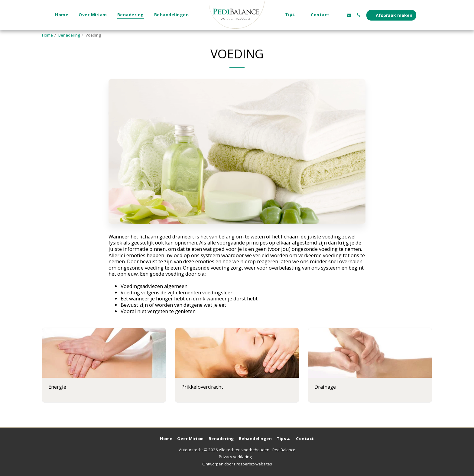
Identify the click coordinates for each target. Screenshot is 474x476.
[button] (293, 15)
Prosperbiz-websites (253, 464)
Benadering (69, 35)
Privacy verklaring (235, 457)
